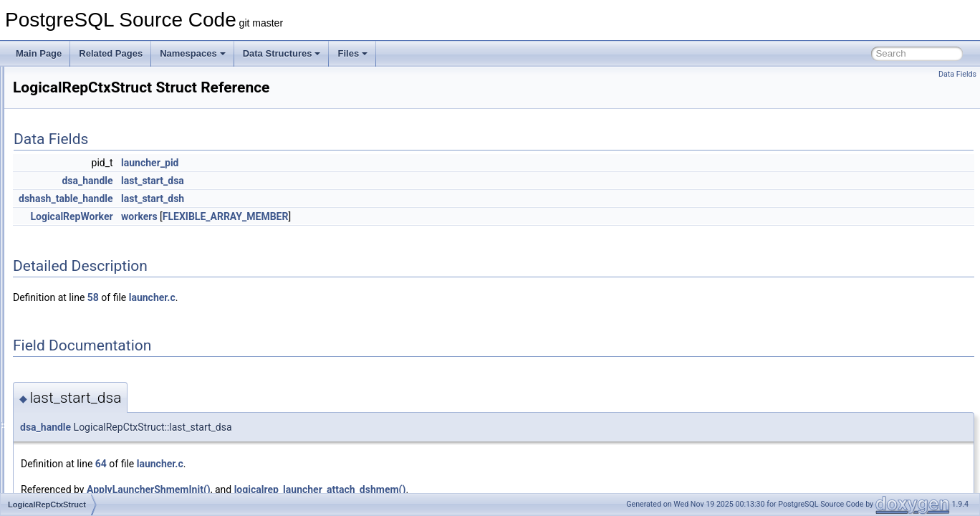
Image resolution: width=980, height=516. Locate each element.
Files (352, 53)
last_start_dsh (332, 199)
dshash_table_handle (245, 199)
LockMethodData (80, 82)
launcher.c (331, 297)
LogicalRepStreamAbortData (102, 429)
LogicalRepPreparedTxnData (103, 350)
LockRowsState (77, 145)
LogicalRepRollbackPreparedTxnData (119, 397)
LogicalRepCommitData (93, 255)
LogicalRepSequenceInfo (95, 413)
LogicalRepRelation (85, 365)
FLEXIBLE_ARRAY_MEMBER (405, 216)
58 (272, 297)
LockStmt (65, 161)
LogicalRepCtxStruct (86, 287)
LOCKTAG (67, 176)
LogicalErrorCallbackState (97, 224)
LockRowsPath (76, 129)
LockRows (67, 113)
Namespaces (193, 53)
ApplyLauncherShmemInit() (328, 489)
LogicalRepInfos (78, 318)
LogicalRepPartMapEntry (95, 334)
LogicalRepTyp (76, 460)
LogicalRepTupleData (88, 444)
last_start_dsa (332, 181)
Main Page (39, 53)
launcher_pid (329, 163)
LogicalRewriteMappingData (101, 492)
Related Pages (111, 53)
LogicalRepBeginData (89, 239)
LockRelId (66, 97)
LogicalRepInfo (76, 302)
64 (280, 464)
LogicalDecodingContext (94, 208)
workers (318, 216)
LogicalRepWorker (83, 476)
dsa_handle (266, 181)
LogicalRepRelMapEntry (93, 381)
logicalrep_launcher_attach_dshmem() (499, 489)
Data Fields (957, 74)
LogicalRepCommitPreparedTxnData (117, 271)
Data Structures (282, 53)
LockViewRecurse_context (98, 192)
